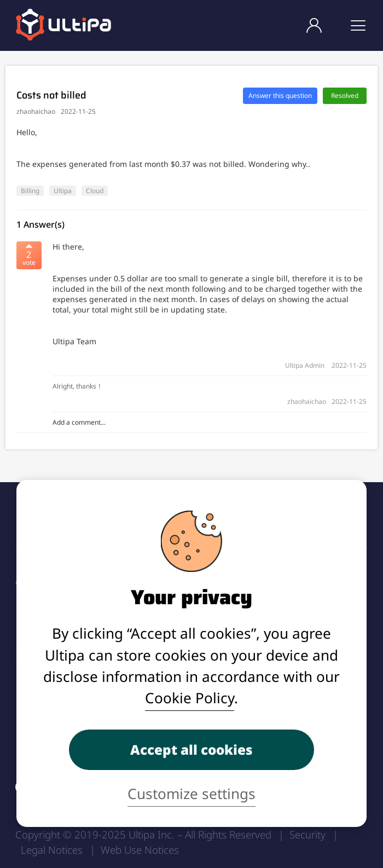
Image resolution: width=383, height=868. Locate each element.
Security (307, 834)
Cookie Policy (190, 698)
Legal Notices (52, 850)
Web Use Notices (140, 850)
